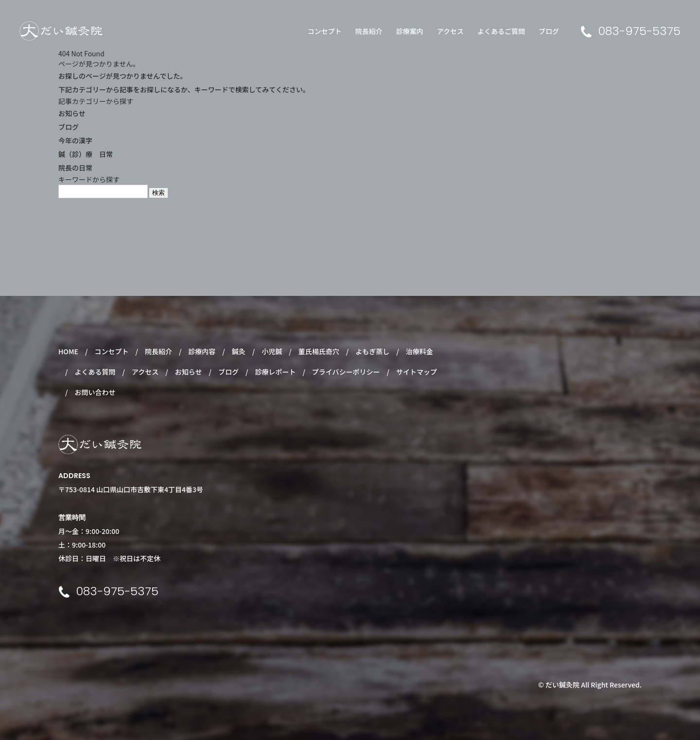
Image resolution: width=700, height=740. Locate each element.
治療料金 (420, 351)
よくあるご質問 (501, 31)
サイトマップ (417, 372)
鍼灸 (239, 351)
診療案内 (410, 31)
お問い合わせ (95, 392)
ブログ (549, 31)
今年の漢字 (75, 140)
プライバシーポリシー (346, 372)
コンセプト (325, 31)
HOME (68, 351)
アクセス (450, 31)
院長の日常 (75, 168)
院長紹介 (369, 31)
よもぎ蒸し (372, 351)
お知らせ (72, 113)
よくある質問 (95, 372)
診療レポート (275, 372)
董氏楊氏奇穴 (319, 351)
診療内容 (202, 351)
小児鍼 (272, 351)
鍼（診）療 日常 (86, 154)
